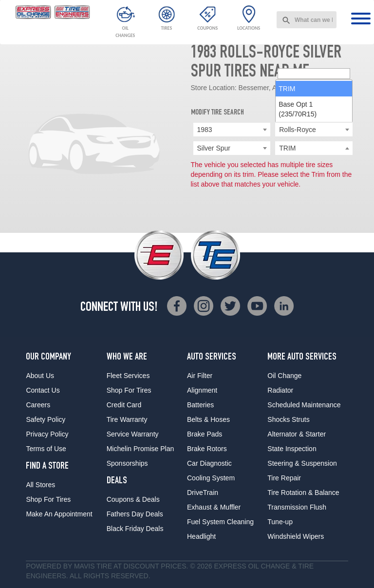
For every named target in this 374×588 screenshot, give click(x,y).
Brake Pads (205, 434)
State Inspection (292, 449)
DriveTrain (203, 493)
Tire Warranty (127, 419)
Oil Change (284, 376)
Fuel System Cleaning (220, 522)
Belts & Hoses (208, 419)
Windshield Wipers (296, 536)
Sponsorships (127, 463)
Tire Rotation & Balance (303, 493)
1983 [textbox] (205, 130)
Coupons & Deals (133, 499)
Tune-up (280, 522)
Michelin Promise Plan (140, 449)
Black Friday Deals (135, 529)
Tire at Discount (128, 566)
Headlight (201, 536)
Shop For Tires (48, 499)
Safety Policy (46, 419)
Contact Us (43, 390)
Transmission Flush (297, 507)
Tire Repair (284, 478)
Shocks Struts (288, 419)
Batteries (200, 405)
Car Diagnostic (209, 463)
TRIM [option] (287, 164)
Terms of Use (46, 449)
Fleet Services (128, 376)
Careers (38, 405)
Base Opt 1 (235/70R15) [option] (298, 184)
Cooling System (211, 478)
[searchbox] (314, 149)
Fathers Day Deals (135, 514)
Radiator (280, 390)
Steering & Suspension (302, 463)
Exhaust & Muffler (214, 507)
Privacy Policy (47, 434)
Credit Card (124, 405)
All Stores (40, 485)
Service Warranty (133, 434)
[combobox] (307, 20)
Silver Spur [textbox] (214, 148)
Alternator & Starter (297, 434)
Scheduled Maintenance (304, 405)
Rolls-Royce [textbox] (297, 130)
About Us (40, 376)
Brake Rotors (207, 449)
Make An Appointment (59, 514)
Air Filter (200, 376)
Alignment (202, 390)
